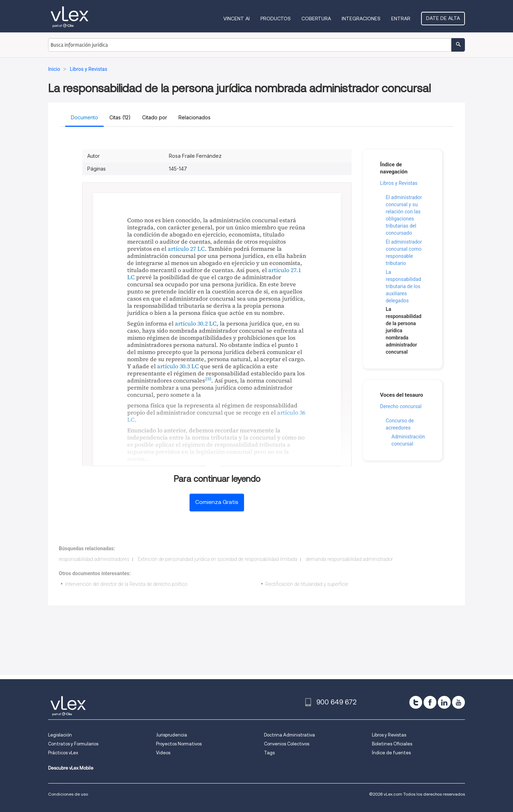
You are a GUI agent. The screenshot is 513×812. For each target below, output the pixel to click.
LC (201, 249)
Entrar (401, 19)
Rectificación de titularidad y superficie (307, 584)
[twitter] (416, 702)
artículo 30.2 (191, 323)
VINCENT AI (237, 19)
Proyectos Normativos (179, 744)
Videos (163, 753)
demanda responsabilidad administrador (349, 559)
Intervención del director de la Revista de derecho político (126, 584)
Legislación (60, 735)
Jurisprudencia (172, 735)
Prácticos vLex (63, 753)
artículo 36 (291, 412)
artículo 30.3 (173, 366)
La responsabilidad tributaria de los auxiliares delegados (403, 286)
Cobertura (316, 19)
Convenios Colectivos (287, 744)
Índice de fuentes (391, 753)
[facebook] (430, 702)
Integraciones (361, 19)
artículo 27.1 (285, 270)
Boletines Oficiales (392, 744)
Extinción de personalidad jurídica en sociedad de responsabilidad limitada (217, 559)
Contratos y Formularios (73, 744)
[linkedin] (444, 702)
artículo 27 (182, 249)
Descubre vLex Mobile (71, 768)
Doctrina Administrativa (289, 735)
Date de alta (443, 18)
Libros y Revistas (399, 183)
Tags (269, 753)
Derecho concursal (401, 406)
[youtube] (458, 702)
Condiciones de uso (68, 794)
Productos (276, 19)
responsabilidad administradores (94, 559)
